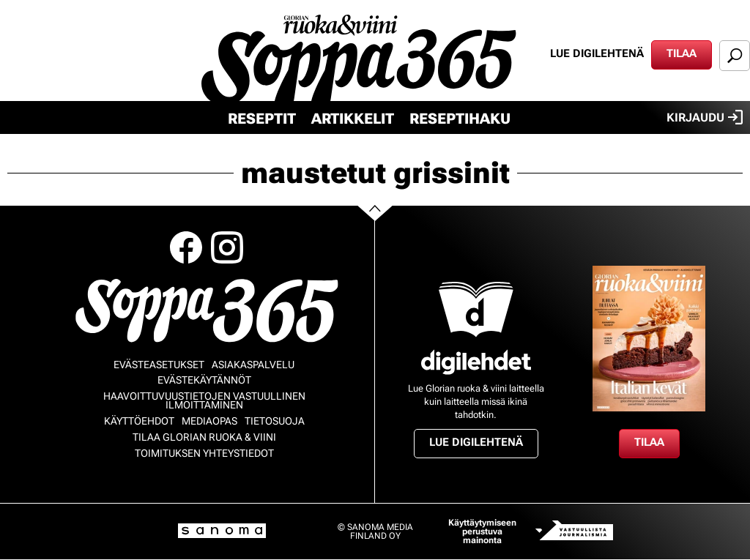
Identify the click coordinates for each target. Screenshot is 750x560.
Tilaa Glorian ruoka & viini (204, 437)
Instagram (227, 247)
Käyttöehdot (139, 421)
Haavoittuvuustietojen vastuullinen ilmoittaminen (204, 400)
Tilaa (682, 53)
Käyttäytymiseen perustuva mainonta (482, 531)
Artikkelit (353, 119)
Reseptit (262, 119)
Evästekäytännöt (204, 380)
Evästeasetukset (159, 365)
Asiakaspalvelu (253, 365)
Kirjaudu (705, 117)
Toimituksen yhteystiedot (204, 453)
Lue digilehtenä (597, 53)
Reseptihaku (460, 119)
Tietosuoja (275, 421)
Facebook (186, 247)
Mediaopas (209, 421)
